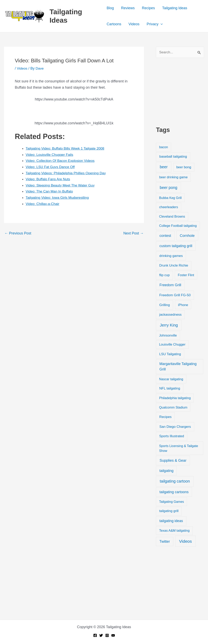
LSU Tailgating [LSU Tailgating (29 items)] (170, 354)
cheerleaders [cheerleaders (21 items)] (169, 207)
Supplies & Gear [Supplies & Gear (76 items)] (173, 461)
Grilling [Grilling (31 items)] (165, 305)
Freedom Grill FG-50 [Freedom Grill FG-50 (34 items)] (175, 295)
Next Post (133, 233)
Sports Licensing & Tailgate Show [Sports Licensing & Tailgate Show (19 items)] (179, 448)
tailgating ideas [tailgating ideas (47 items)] (171, 521)
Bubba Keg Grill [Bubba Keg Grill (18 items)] (170, 198)
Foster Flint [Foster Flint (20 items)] (186, 275)
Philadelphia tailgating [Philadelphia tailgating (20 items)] (175, 398)
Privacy (155, 24)
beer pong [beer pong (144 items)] (169, 188)
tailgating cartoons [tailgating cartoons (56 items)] (174, 492)
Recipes (148, 8)
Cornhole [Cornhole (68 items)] (187, 236)
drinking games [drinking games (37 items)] (171, 256)
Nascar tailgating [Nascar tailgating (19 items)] (171, 379)
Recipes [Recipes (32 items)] (165, 417)
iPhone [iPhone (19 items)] (183, 305)
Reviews (128, 8)
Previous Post (18, 233)
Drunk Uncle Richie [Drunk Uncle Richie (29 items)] (174, 266)
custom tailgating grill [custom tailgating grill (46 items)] (176, 246)
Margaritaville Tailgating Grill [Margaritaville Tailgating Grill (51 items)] (178, 367)
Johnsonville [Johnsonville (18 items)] (168, 336)
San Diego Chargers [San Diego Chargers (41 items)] (175, 427)
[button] (161, 24)
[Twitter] (101, 635)
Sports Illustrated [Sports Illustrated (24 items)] (172, 437)
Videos (134, 24)
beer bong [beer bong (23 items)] (184, 167)
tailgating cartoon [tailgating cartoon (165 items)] (175, 481)
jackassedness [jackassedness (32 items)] (171, 315)
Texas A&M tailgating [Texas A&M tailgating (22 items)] (174, 531)
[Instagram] (107, 635)
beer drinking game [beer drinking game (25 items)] (173, 177)
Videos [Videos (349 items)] (185, 541)
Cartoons (114, 24)
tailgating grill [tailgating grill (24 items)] (169, 511)
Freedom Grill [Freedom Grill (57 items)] (170, 285)
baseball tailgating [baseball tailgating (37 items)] (173, 157)
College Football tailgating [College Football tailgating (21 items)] (178, 226)
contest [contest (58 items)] (165, 236)
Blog (110, 8)
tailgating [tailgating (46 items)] (166, 471)
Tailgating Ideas (175, 8)
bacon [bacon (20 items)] (164, 147)
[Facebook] (95, 635)
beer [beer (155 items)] (164, 167)
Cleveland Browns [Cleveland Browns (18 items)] (172, 217)
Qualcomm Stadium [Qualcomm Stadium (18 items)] (173, 408)
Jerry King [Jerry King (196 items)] (169, 325)
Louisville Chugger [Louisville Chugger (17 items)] (172, 345)
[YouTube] (113, 635)
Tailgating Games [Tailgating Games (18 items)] (172, 502)
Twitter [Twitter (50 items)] (165, 542)
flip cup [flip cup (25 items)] (164, 275)
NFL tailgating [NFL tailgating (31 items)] (170, 389)
